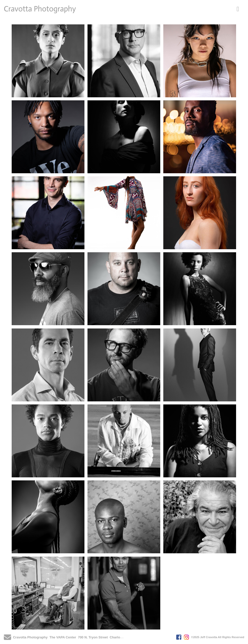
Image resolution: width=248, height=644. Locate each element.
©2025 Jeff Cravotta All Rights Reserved (218, 637)
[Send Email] (7, 639)
